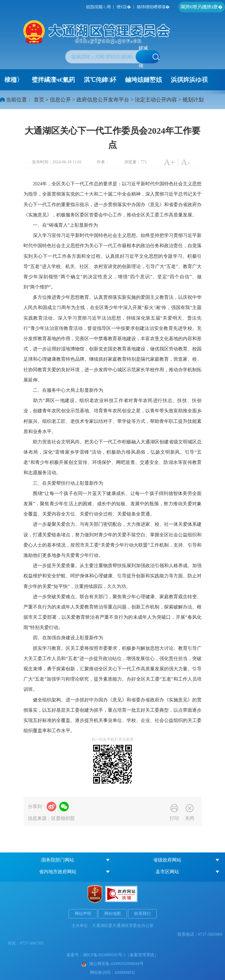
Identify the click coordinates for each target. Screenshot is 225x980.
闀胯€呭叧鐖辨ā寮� (202, 7)
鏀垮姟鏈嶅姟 (144, 80)
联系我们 (142, 914)
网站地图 (112, 914)
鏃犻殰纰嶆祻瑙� (153, 7)
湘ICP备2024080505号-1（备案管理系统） (121, 955)
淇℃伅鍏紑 (100, 80)
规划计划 (193, 100)
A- (186, 162)
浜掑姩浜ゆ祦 (189, 80)
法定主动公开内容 (156, 100)
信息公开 (60, 100)
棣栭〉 (14, 80)
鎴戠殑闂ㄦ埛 (98, 7)
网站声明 (83, 914)
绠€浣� (124, 7)
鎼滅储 (149, 57)
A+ (169, 162)
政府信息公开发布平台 (103, 100)
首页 (39, 100)
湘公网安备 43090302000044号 (112, 964)
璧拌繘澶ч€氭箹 (53, 80)
